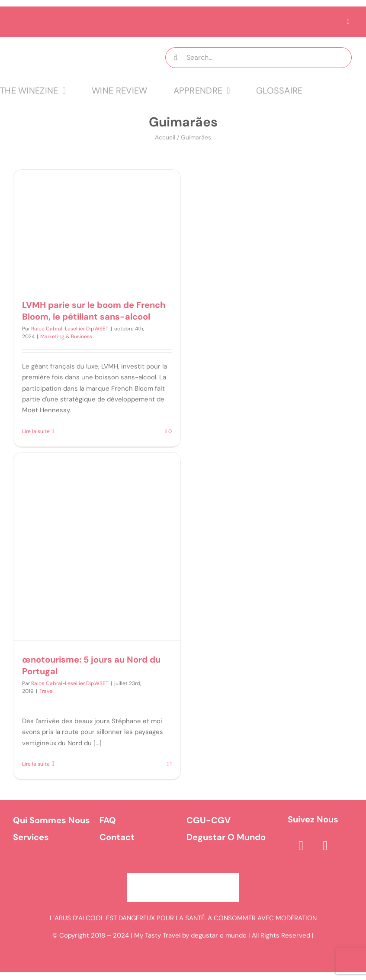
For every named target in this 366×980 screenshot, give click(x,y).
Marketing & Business (66, 336)
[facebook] (301, 846)
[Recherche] (176, 58)
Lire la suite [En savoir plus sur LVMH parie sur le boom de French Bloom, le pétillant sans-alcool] (36, 431)
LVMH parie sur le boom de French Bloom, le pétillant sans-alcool (94, 311)
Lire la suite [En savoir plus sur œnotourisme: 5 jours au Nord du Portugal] (36, 764)
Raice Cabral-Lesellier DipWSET (70, 329)
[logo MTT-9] (72, 45)
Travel (47, 691)
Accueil (165, 137)
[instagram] (325, 846)
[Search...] (258, 58)
